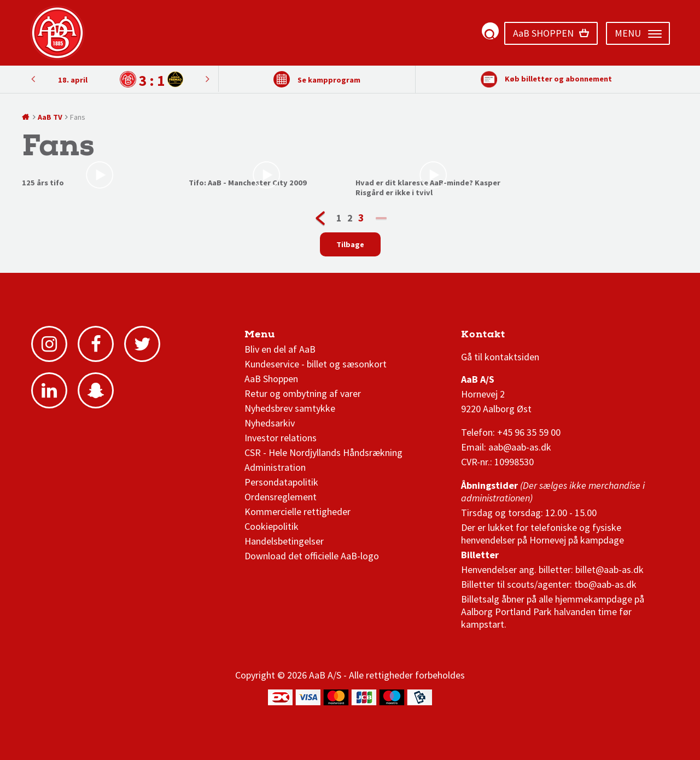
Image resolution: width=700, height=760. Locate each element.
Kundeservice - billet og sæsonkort (316, 364)
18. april (73, 80)
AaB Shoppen (271, 379)
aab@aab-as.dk (520, 447)
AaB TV (50, 117)
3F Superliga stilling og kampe (513, 337)
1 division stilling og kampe (525, 337)
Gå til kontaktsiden (500, 357)
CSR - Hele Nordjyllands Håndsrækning (323, 452)
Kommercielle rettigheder (297, 511)
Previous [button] (207, 79)
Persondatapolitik (281, 482)
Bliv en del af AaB (280, 349)
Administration (275, 467)
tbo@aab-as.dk (605, 584)
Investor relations (281, 438)
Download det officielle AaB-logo (312, 556)
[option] (120, 80)
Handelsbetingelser (284, 541)
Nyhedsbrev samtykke (290, 408)
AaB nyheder (282, 337)
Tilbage (350, 244)
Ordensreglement (282, 497)
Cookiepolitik (272, 526)
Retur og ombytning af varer (303, 393)
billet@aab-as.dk (609, 569)
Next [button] (33, 79)
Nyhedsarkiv (270, 423)
